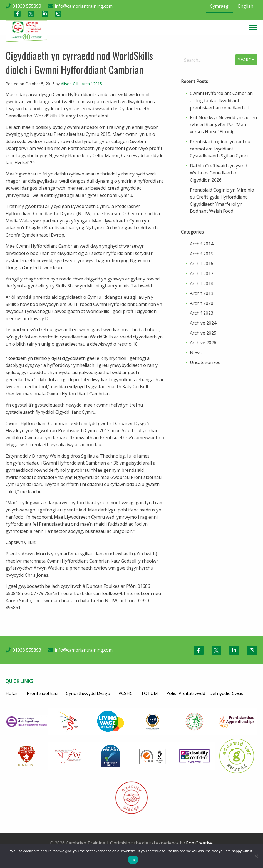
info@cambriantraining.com (84, 6)
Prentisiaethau (42, 693)
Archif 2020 (202, 303)
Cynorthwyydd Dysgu (88, 693)
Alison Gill (70, 84)
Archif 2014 (202, 244)
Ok (133, 860)
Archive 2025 (203, 333)
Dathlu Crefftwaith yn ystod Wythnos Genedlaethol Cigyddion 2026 (219, 173)
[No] (256, 856)
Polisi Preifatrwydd (186, 693)
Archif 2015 (92, 84)
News (196, 353)
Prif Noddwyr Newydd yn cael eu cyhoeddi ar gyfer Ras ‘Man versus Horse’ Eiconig (223, 125)
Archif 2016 (202, 264)
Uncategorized (205, 362)
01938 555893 (27, 6)
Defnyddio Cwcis (226, 693)
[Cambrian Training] (26, 31)
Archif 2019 (202, 293)
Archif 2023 (202, 313)
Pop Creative (199, 843)
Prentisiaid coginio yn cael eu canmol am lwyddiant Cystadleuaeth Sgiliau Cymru (220, 149)
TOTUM (149, 693)
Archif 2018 (202, 284)
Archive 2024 (203, 323)
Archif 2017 (202, 274)
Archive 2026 (203, 343)
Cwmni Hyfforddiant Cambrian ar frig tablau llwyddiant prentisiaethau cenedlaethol (221, 100)
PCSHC (126, 693)
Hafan (12, 693)
